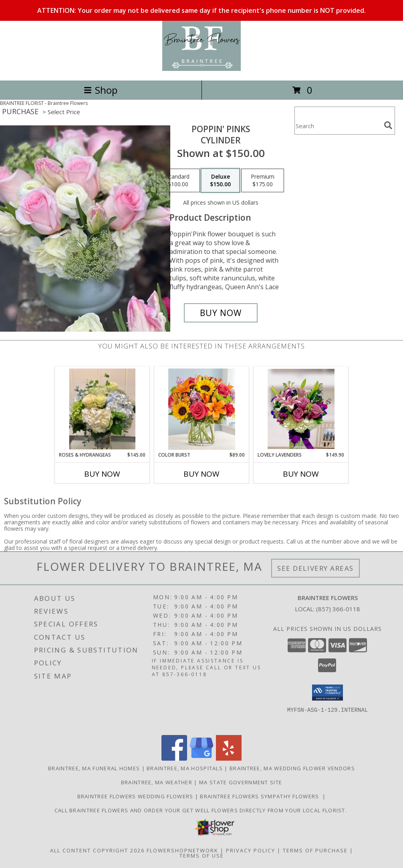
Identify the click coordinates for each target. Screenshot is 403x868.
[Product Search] (338, 126)
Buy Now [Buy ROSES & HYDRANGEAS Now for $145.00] (102, 474)
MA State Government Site (241, 782)
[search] (388, 125)
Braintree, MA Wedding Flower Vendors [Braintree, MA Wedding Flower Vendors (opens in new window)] (292, 768)
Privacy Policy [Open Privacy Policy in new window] (251, 850)
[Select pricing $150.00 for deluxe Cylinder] (220, 181)
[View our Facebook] (174, 758)
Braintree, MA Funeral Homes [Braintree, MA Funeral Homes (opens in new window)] (94, 768)
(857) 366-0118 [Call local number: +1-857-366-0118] (338, 609)
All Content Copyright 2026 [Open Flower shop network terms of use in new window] (97, 850)
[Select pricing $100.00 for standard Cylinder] (178, 181)
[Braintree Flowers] (201, 69)
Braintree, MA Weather (157, 782)
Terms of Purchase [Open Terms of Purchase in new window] (315, 850)
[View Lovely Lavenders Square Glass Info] (301, 409)
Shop (101, 90)
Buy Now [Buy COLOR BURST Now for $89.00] (201, 474)
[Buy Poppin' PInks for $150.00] (221, 313)
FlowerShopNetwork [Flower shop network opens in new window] (182, 850)
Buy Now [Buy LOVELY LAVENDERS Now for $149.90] (301, 474)
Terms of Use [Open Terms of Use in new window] (202, 856)
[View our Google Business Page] (201, 758)
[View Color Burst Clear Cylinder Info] (202, 409)
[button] (327, 693)
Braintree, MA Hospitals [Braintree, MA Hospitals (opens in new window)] (185, 768)
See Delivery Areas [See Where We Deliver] (315, 568)
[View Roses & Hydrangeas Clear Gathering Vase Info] (102, 409)
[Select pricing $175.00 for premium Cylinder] (263, 181)
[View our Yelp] (229, 758)
